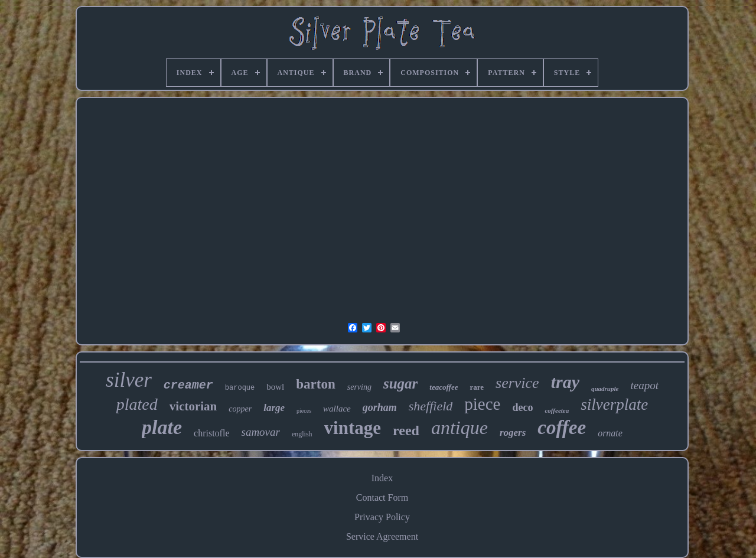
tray (565, 382)
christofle (211, 433)
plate (162, 427)
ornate (610, 433)
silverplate (614, 404)
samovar (260, 432)
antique (460, 428)
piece (482, 404)
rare (477, 387)
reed (406, 430)
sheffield (431, 406)
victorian (193, 406)
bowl (275, 387)
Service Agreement (382, 536)
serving (359, 387)
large (274, 408)
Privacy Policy (382, 517)
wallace (337, 409)
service (517, 383)
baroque (240, 388)
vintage (353, 428)
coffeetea (557, 410)
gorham (380, 407)
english (302, 434)
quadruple (605, 389)
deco (522, 407)
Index (382, 478)
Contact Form (382, 497)
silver (129, 380)
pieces (304, 411)
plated (137, 404)
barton (315, 384)
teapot (644, 385)
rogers (513, 433)
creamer (188, 385)
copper (240, 409)
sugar (400, 384)
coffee (562, 428)
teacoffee (444, 387)
